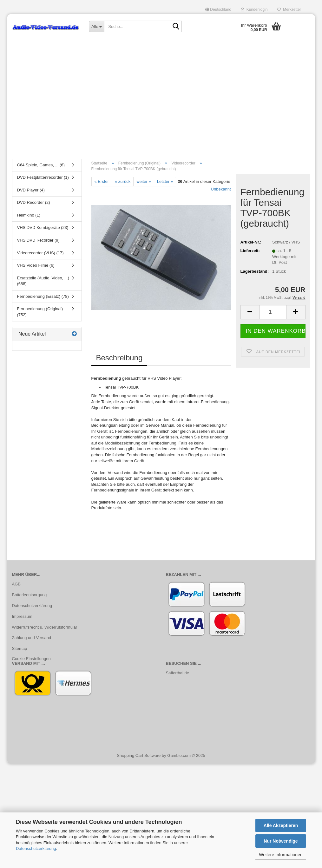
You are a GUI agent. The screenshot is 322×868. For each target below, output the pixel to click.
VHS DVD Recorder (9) (38, 240)
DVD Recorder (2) (34, 203)
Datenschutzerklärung (36, 848)
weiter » (144, 181)
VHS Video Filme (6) (36, 266)
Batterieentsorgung (30, 595)
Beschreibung (119, 358)
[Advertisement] (161, 106)
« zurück (123, 181)
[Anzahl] (273, 312)
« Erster (102, 181)
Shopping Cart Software (139, 755)
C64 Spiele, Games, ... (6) (41, 165)
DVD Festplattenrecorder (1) (43, 178)
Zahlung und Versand (32, 638)
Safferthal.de (177, 673)
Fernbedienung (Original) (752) (40, 312)
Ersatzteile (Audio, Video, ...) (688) (43, 281)
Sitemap (20, 649)
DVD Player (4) (31, 190)
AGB (16, 584)
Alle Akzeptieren (281, 825)
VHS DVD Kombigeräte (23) (43, 228)
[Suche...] (96, 26)
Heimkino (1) (29, 215)
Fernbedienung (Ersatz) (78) (43, 296)
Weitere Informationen (281, 855)
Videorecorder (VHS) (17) (40, 253)
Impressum (22, 616)
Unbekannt (221, 189)
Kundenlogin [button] (254, 10)
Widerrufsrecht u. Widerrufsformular (45, 627)
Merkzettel (289, 10)
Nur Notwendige (281, 841)
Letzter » (165, 181)
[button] (218, 10)
